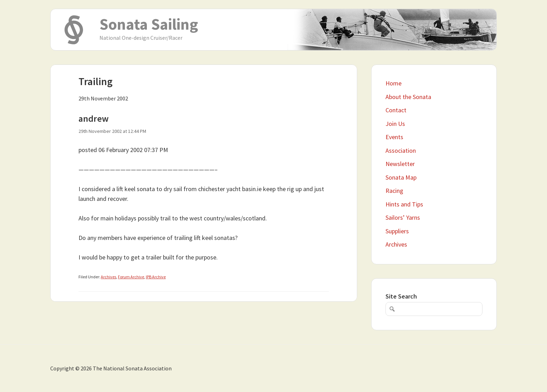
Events (394, 137)
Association (401, 150)
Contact (396, 110)
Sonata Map (401, 177)
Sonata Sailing (149, 24)
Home (394, 83)
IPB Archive (156, 277)
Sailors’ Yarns (403, 217)
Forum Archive (131, 277)
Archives (108, 277)
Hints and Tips (404, 204)
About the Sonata (408, 97)
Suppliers (397, 231)
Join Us (395, 124)
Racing (394, 191)
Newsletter (400, 164)
